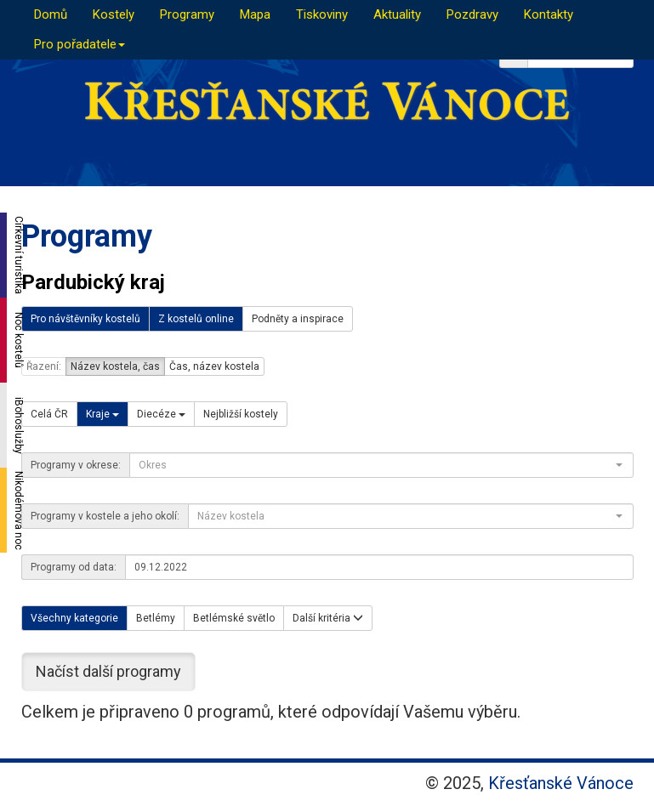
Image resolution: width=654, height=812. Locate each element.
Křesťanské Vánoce (561, 783)
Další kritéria (328, 618)
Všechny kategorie (74, 618)
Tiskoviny (322, 14)
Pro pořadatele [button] (80, 44)
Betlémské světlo (234, 618)
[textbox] (376, 465)
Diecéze (161, 414)
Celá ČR (49, 414)
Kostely (114, 14)
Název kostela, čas (115, 366)
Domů (51, 14)
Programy (187, 14)
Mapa (255, 14)
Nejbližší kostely (241, 414)
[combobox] (381, 465)
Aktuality (397, 14)
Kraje (102, 414)
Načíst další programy (108, 671)
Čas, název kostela (214, 366)
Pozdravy (472, 14)
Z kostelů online (196, 319)
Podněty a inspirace (298, 319)
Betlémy (156, 618)
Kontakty (549, 14)
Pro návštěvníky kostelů (85, 319)
